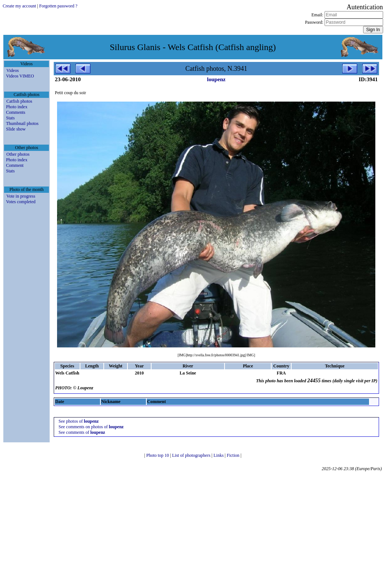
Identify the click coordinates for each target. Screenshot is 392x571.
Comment (15, 165)
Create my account (19, 6)
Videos (12, 70)
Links (219, 455)
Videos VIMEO (20, 76)
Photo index (17, 107)
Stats (10, 118)
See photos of (79, 421)
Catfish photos (19, 101)
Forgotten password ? (58, 6)
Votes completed (21, 202)
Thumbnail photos (22, 123)
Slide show (16, 129)
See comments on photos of (91, 427)
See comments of (82, 432)
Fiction (234, 455)
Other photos (18, 154)
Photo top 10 (158, 455)
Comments (16, 112)
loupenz (216, 79)
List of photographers (192, 455)
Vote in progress (21, 196)
